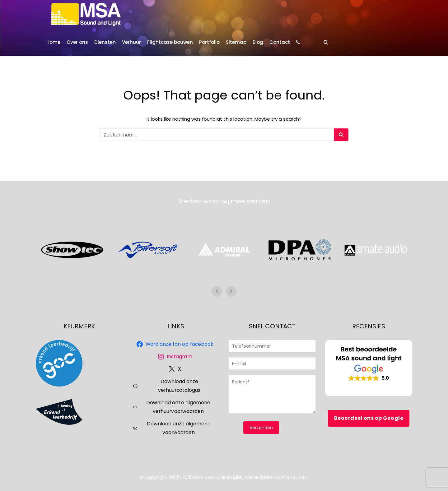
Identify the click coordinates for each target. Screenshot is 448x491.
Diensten (105, 42)
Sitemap (236, 42)
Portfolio (209, 42)
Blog (258, 42)
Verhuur (131, 42)
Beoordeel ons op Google (369, 418)
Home (53, 42)
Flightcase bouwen (170, 42)
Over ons (77, 42)
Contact (280, 42)
